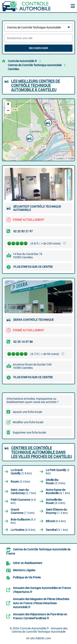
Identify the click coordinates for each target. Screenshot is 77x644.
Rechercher (38, 48)
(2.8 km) (21, 472)
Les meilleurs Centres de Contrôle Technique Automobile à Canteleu (36, 85)
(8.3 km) (23, 521)
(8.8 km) (23, 530)
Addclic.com (43, 638)
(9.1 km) (57, 530)
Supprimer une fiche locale (29, 432)
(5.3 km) (56, 482)
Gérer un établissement (28, 563)
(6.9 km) (56, 501)
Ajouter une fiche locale (27, 412)
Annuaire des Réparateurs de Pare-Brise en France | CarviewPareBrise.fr (40, 616)
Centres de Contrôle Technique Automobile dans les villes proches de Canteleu (41, 452)
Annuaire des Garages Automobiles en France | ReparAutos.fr (42, 590)
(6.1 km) (58, 491)
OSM (71, 159)
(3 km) (58, 472)
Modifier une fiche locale (28, 422)
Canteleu (13, 69)
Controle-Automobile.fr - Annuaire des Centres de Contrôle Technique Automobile (40, 630)
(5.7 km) (23, 491)
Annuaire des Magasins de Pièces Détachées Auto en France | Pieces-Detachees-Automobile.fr (41, 603)
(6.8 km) (23, 501)
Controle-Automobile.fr (22, 61)
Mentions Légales (24, 570)
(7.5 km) (23, 511)
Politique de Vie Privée (27, 577)
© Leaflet (59, 159)
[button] (48, 122)
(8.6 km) (56, 521)
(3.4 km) (20, 482)
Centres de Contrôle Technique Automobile (35, 65)
